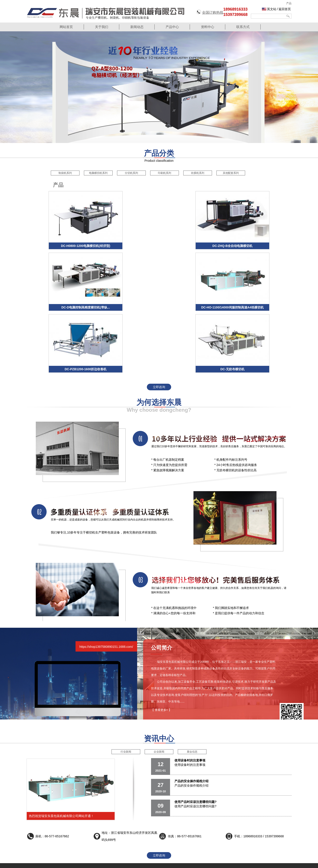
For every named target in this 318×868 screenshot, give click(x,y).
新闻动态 (137, 27)
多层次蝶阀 (148, 863)
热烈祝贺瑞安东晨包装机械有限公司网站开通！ (61, 751)
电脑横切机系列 (98, 173)
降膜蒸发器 (111, 863)
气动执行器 (204, 863)
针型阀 (85, 863)
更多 (97, 841)
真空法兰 (173, 863)
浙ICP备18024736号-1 (197, 853)
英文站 (272, 9)
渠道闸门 (96, 863)
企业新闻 (159, 686)
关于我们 (102, 27)
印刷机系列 (165, 173)
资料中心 (208, 27)
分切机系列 (131, 173)
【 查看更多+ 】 (161, 645)
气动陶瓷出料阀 (242, 863)
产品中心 (172, 27)
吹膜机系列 (198, 173)
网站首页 (66, 27)
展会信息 (192, 686)
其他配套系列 (231, 173)
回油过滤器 (187, 863)
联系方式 (243, 27)
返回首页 (285, 9)
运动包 (124, 863)
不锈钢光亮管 (222, 863)
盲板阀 (134, 863)
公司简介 (199, 816)
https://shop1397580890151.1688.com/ (106, 581)
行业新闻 (126, 686)
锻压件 (161, 863)
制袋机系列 (65, 173)
